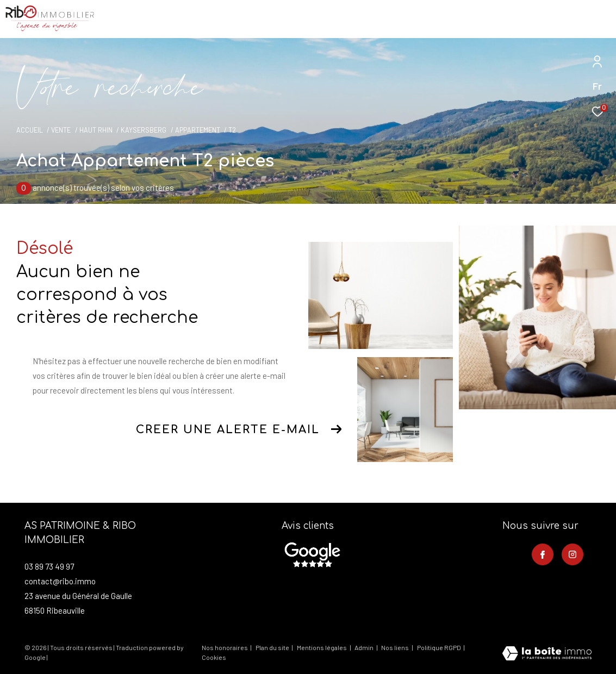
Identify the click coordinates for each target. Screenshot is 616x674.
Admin (365, 647)
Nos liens (396, 647)
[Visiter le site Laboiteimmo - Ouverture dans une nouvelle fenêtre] (547, 654)
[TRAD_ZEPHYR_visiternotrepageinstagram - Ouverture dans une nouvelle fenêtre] (573, 554)
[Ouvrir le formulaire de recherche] (533, 19)
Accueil (30, 130)
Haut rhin (96, 130)
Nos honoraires (225, 647)
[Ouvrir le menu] (599, 19)
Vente (61, 130)
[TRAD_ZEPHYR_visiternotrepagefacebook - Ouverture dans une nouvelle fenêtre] (543, 554)
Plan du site (273, 647)
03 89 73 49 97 (49, 566)
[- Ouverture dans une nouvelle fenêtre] (312, 555)
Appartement (198, 130)
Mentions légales (322, 647)
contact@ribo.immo (60, 581)
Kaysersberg (144, 130)
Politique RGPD (439, 647)
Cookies (214, 657)
